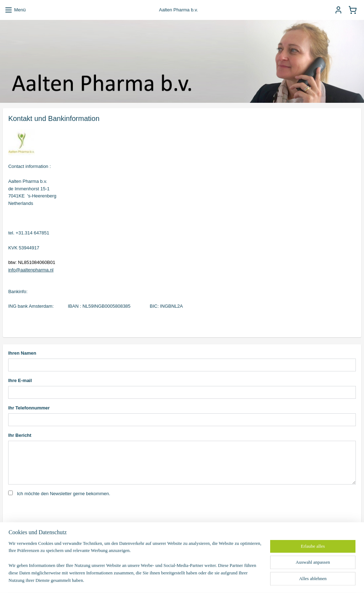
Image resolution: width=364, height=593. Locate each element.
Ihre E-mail (20, 380)
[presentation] (62, 515)
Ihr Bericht (20, 435)
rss (176, 580)
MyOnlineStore (256, 580)
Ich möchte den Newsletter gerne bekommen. (64, 494)
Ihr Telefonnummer (29, 408)
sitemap (164, 580)
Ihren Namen (22, 353)
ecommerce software (200, 580)
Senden (22, 540)
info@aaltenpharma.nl (31, 269)
